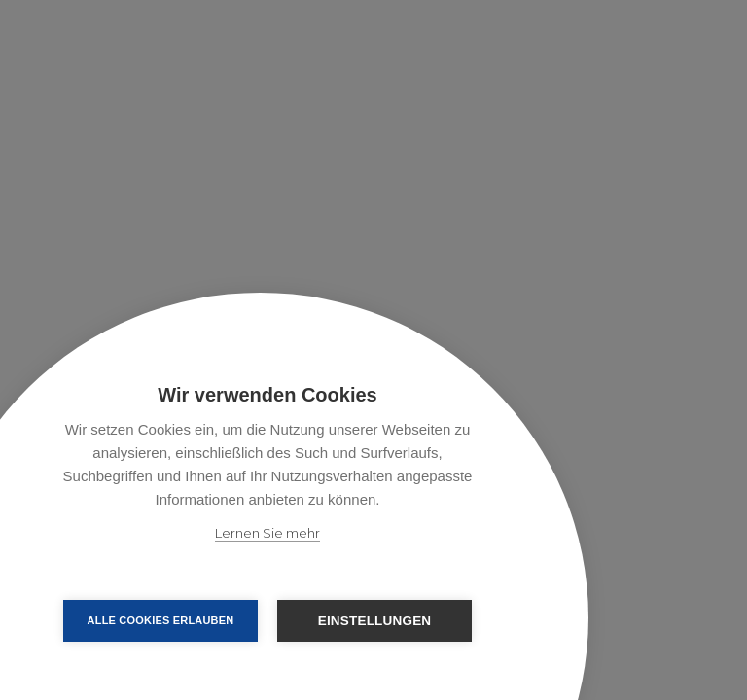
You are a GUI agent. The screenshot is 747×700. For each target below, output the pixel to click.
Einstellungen (375, 621)
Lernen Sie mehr (267, 533)
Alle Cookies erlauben (161, 620)
